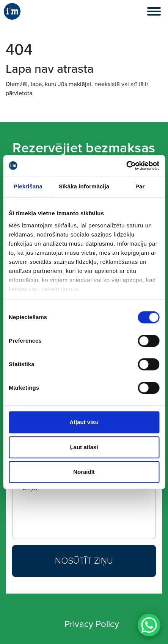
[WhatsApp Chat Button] (149, 625)
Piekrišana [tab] (28, 186)
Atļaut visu (84, 422)
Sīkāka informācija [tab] (84, 186)
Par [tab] (140, 186)
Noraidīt (84, 472)
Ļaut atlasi (84, 447)
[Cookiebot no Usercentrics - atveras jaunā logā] (126, 166)
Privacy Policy (92, 624)
